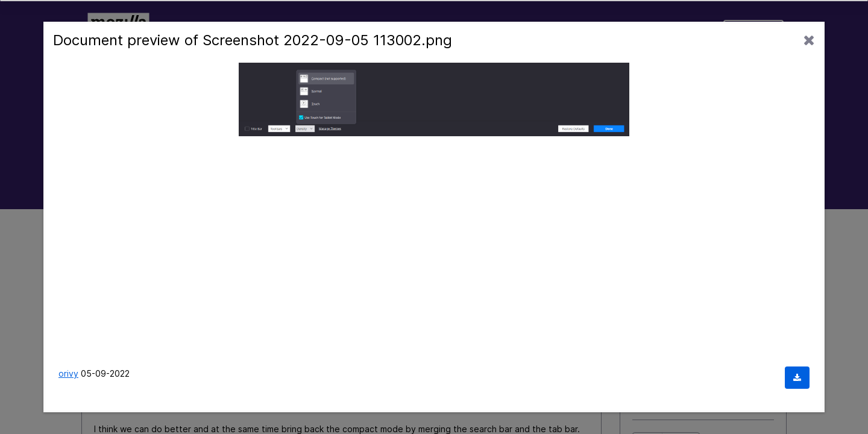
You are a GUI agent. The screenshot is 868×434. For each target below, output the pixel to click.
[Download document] (797, 378)
